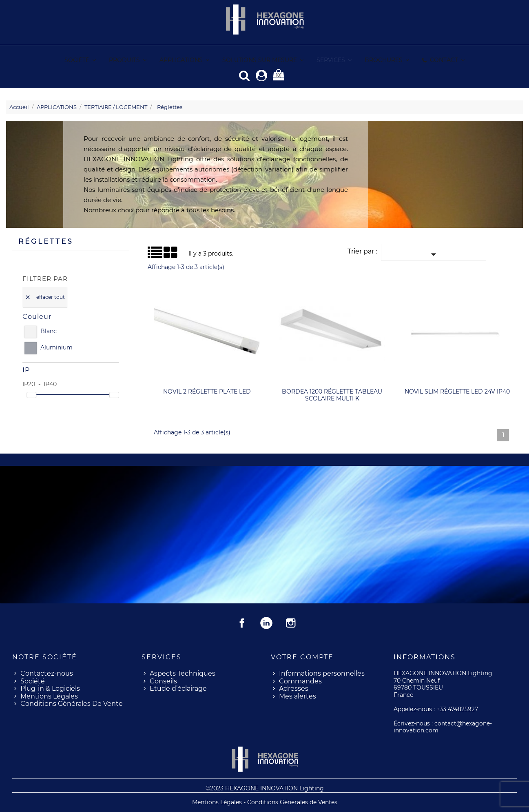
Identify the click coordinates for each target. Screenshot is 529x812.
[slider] (31, 395)
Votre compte (302, 657)
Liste (151, 255)
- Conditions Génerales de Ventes (290, 802)
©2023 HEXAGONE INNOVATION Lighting (265, 788)
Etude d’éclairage (178, 688)
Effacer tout (45, 297)
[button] (334, 60)
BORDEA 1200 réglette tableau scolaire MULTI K (332, 395)
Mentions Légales (49, 696)
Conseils (163, 681)
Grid (157, 252)
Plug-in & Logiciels (50, 688)
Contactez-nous (47, 673)
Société (33, 681)
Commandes (300, 681)
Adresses (294, 688)
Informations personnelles (322, 673)
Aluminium (56, 347)
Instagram (291, 623)
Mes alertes (298, 696)
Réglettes (46, 241)
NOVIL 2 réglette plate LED (207, 391)
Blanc (49, 331)
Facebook (242, 623)
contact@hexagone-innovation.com (443, 727)
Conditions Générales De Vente (72, 703)
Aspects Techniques (183, 673)
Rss (266, 623)
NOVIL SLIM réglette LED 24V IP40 (457, 391)
